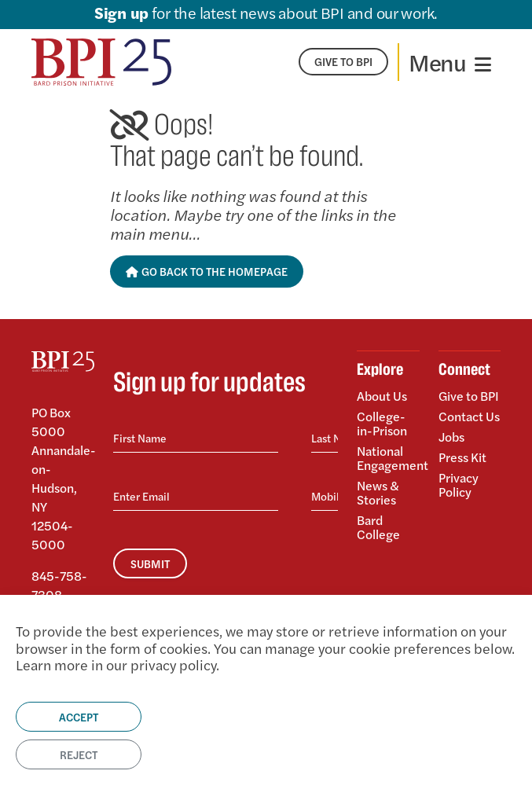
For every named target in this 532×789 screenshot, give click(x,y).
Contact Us (469, 416)
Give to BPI (469, 397)
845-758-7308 (59, 585)
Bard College (378, 526)
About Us (382, 397)
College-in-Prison (382, 423)
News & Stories (378, 492)
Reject (79, 754)
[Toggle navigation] (450, 62)
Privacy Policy (459, 484)
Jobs (451, 437)
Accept (79, 717)
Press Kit (462, 457)
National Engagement (388, 458)
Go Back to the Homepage (207, 271)
